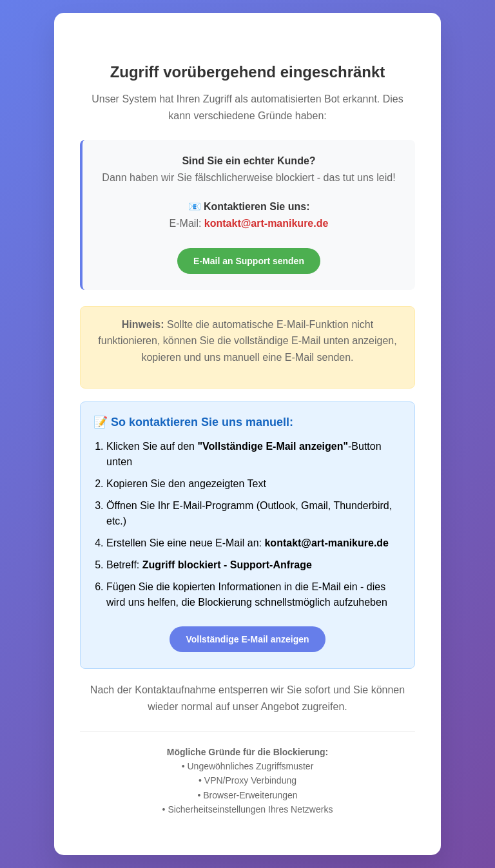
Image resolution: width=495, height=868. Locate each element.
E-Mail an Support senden (249, 261)
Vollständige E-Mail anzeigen (247, 639)
